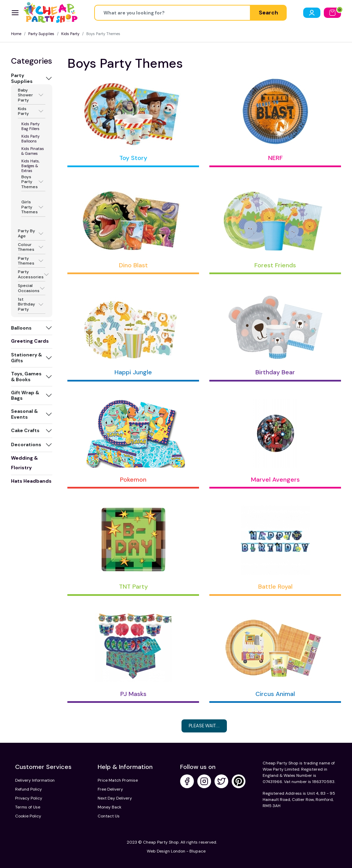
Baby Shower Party (25, 95)
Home (16, 34)
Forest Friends (275, 265)
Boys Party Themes (30, 182)
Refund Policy (29, 789)
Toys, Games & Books (26, 377)
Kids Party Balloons (30, 139)
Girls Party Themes (30, 207)
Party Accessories (31, 274)
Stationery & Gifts (26, 358)
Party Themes (26, 261)
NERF (275, 158)
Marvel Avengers (275, 480)
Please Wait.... (204, 726)
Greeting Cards (30, 341)
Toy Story (133, 158)
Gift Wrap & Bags (25, 395)
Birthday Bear (275, 372)
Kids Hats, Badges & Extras (30, 166)
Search (268, 13)
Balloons (21, 328)
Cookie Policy (28, 816)
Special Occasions (29, 288)
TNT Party (133, 587)
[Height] (172, 13)
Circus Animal (275, 694)
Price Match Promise (118, 780)
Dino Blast (133, 265)
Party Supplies (41, 34)
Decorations (26, 444)
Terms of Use (28, 807)
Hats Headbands (31, 481)
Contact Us (109, 816)
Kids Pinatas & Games (33, 151)
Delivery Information (35, 780)
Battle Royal (275, 587)
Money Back (109, 807)
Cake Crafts (25, 430)
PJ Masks (133, 694)
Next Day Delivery (115, 798)
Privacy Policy (29, 798)
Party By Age (26, 233)
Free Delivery (110, 789)
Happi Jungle (133, 372)
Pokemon (133, 480)
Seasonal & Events (24, 414)
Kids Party (70, 34)
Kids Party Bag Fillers (30, 126)
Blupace (197, 851)
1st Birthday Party (26, 304)
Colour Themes (26, 247)
